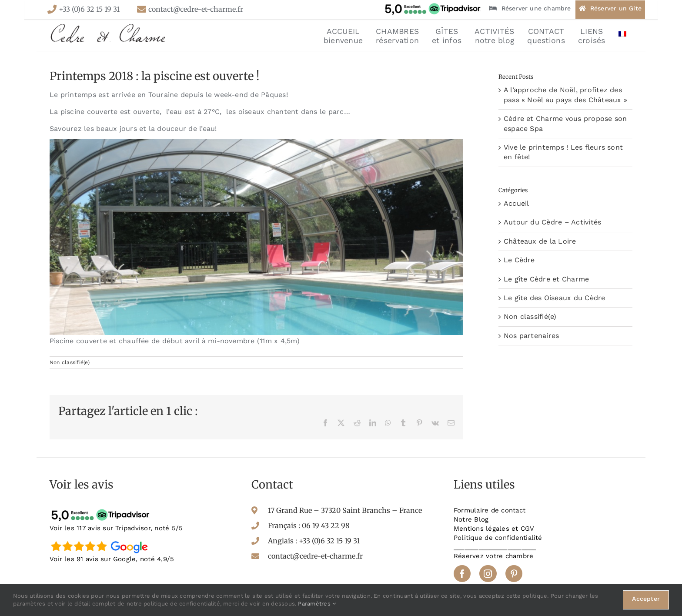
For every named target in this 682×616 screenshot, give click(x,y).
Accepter (646, 599)
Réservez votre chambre (493, 556)
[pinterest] (514, 574)
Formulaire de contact (490, 510)
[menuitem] (622, 35)
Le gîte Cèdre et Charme (547, 279)
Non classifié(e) (70, 362)
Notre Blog (471, 519)
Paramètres (317, 604)
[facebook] (462, 574)
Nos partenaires (532, 336)
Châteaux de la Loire (540, 241)
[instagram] (488, 574)
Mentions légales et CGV (494, 529)
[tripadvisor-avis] (102, 509)
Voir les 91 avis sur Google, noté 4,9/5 (112, 559)
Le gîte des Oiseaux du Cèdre (555, 298)
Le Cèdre (519, 260)
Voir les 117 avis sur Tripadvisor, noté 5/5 (116, 528)
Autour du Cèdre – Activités (552, 222)
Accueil (517, 203)
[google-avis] (102, 541)
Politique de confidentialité (498, 538)
